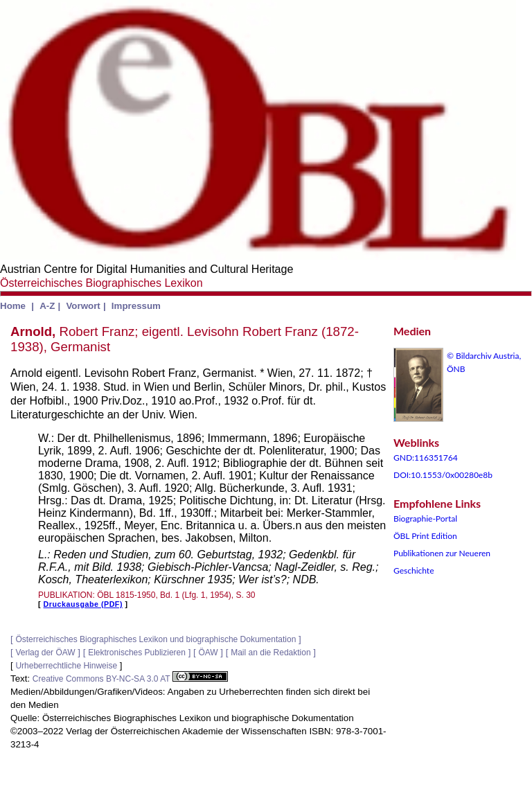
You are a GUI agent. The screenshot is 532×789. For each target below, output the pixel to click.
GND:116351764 (426, 458)
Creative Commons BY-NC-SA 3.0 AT (130, 679)
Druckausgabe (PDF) (83, 604)
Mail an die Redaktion (271, 653)
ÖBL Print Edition (425, 536)
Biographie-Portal (425, 518)
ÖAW (208, 653)
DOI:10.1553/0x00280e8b (443, 475)
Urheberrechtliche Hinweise (66, 666)
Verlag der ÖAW (45, 653)
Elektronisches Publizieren (137, 653)
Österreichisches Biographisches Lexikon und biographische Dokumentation (156, 639)
